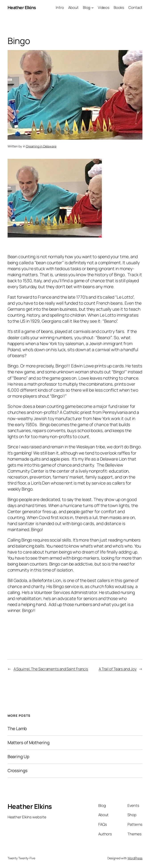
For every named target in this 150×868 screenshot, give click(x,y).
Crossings (17, 771)
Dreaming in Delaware (41, 146)
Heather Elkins (22, 7)
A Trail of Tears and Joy (118, 669)
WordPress (135, 858)
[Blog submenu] (92, 8)
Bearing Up (18, 757)
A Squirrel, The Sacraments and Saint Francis (51, 669)
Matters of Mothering (29, 743)
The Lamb (17, 729)
